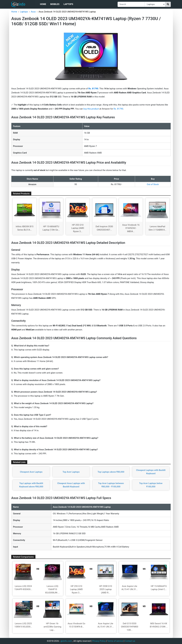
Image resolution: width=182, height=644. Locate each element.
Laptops (68, 4)
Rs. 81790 (118, 109)
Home (43, 4)
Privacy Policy (99, 641)
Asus (33, 12)
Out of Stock (153, 184)
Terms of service (115, 641)
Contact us (130, 641)
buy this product (91, 109)
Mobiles (55, 4)
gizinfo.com (66, 641)
